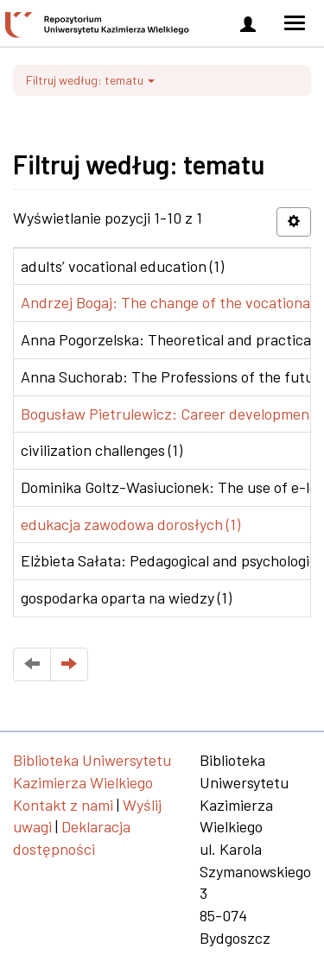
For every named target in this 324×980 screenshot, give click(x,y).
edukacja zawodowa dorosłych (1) (130, 524)
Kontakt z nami (63, 805)
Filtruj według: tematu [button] (90, 80)
